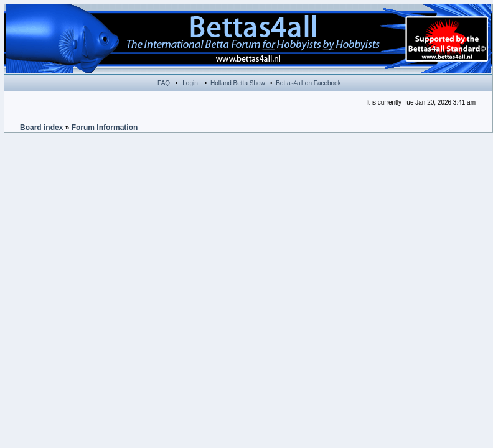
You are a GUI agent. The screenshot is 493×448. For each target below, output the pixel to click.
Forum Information (105, 128)
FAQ (164, 83)
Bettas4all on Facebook (308, 83)
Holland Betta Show (238, 83)
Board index (41, 128)
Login (190, 83)
